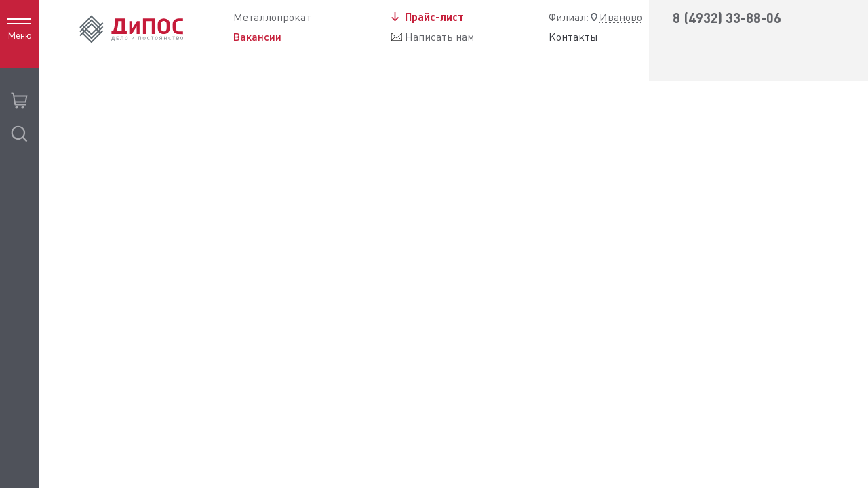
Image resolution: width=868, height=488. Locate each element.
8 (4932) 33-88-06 (727, 18)
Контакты (573, 37)
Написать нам (439, 37)
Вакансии (257, 37)
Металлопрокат (272, 17)
